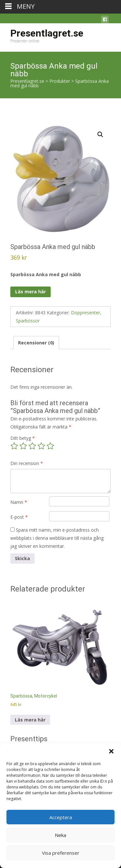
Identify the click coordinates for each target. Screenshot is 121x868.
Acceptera (61, 817)
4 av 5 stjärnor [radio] (41, 446)
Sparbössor (28, 321)
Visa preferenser (61, 853)
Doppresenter (86, 313)
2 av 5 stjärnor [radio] (23, 446)
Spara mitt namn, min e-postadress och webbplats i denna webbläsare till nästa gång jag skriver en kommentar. (57, 538)
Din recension (27, 463)
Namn (19, 502)
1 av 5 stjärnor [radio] (14, 446)
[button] (111, 751)
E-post (19, 517)
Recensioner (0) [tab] (36, 343)
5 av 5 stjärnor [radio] (50, 446)
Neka (60, 835)
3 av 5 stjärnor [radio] (32, 446)
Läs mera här (30, 292)
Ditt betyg (23, 438)
